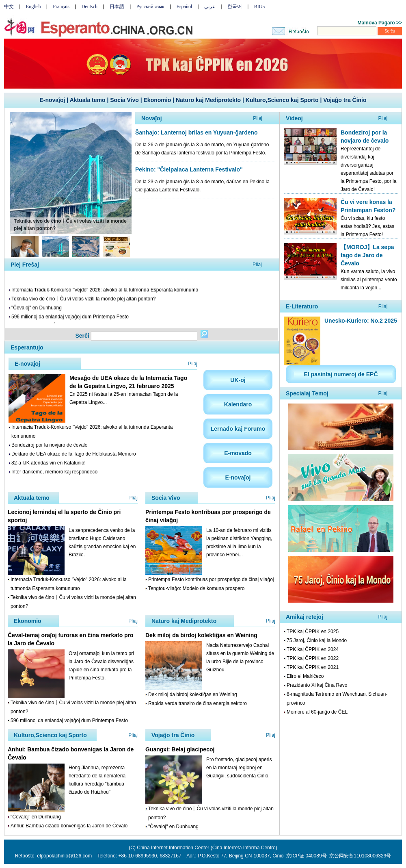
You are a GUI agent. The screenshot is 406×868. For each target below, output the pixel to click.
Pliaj (258, 118)
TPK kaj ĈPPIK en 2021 (313, 667)
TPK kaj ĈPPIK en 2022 (313, 658)
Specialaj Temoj (307, 393)
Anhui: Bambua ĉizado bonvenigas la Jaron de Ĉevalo (69, 826)
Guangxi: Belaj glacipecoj (180, 749)
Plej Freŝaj (25, 265)
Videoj (294, 118)
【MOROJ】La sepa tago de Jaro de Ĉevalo (367, 255)
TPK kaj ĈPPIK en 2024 (313, 649)
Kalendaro (238, 404)
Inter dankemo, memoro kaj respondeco (54, 472)
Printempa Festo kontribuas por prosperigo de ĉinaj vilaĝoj (211, 579)
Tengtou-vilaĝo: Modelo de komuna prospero (196, 588)
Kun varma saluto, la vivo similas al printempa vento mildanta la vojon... (369, 280)
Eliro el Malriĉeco (305, 676)
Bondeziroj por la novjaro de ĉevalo (49, 445)
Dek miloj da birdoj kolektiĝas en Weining (201, 635)
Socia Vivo (124, 100)
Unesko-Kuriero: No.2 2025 (361, 321)
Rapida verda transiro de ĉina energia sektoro (198, 703)
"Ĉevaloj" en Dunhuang (37, 309)
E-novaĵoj (52, 100)
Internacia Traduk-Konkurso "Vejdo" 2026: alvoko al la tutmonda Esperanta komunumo (105, 291)
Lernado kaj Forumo (238, 429)
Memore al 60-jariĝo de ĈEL (317, 712)
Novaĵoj (152, 118)
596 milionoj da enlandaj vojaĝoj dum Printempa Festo (70, 318)
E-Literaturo (302, 306)
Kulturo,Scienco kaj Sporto (282, 100)
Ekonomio (158, 100)
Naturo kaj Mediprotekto (208, 100)
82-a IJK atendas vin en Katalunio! (49, 463)
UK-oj (238, 380)
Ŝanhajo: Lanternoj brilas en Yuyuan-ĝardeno (197, 132)
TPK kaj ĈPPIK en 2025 (313, 631)
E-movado (238, 453)
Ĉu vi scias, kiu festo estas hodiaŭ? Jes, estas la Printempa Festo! (367, 226)
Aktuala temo (88, 100)
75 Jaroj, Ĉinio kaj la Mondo (317, 640)
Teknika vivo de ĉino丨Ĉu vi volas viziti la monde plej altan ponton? (84, 300)
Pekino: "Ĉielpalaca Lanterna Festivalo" (189, 169)
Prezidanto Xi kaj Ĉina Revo (317, 685)
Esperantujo (27, 347)
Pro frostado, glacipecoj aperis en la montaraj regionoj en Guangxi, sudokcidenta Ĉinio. (239, 768)
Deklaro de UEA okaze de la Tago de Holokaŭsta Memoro (74, 454)
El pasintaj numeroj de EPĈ (341, 374)
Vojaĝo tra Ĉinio (345, 100)
